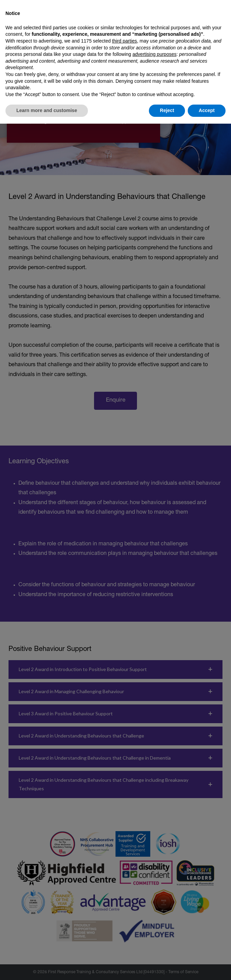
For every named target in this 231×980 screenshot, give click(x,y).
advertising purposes (155, 54)
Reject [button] (167, 110)
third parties (125, 41)
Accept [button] (207, 110)
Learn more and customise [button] (47, 110)
